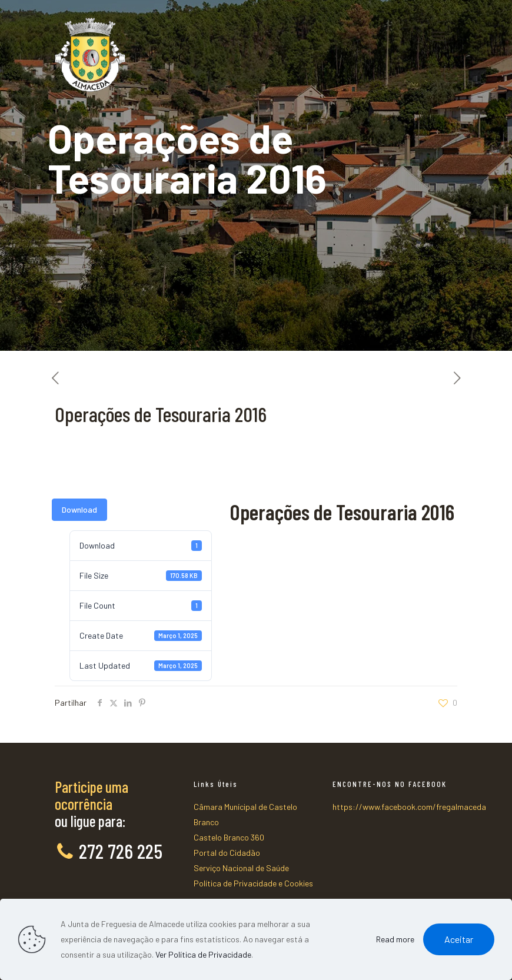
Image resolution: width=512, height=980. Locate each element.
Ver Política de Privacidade (203, 954)
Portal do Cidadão (227, 853)
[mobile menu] (438, 35)
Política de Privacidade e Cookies (253, 883)
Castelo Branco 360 (229, 837)
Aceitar (459, 939)
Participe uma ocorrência (92, 795)
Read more (395, 939)
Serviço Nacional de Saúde (241, 868)
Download (79, 509)
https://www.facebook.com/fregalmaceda (409, 807)
